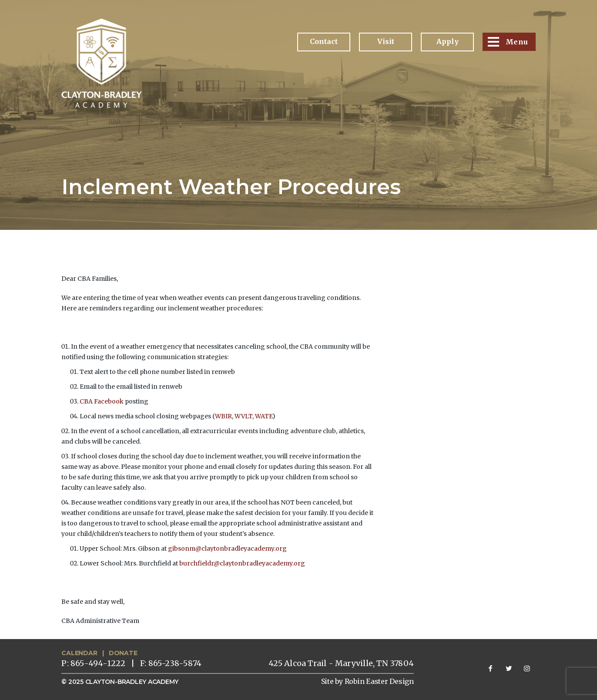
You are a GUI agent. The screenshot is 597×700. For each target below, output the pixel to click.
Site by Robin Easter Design (368, 681)
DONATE (123, 653)
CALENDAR (79, 653)
